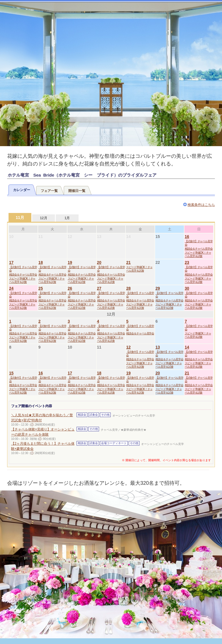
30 (187, 288)
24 (11, 288)
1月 (67, 218)
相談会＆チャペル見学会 (199, 249)
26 (70, 288)
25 (41, 288)
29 (158, 288)
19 (70, 262)
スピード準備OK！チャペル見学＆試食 (198, 254)
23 (187, 262)
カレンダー (22, 190)
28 (128, 288)
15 (11, 373)
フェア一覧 (49, 191)
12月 (43, 218)
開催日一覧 (77, 191)
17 (11, 262)
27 (99, 288)
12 (128, 347)
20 (99, 262)
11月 (20, 218)
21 (128, 262)
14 (187, 347)
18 (41, 262)
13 (158, 347)
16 (187, 237)
